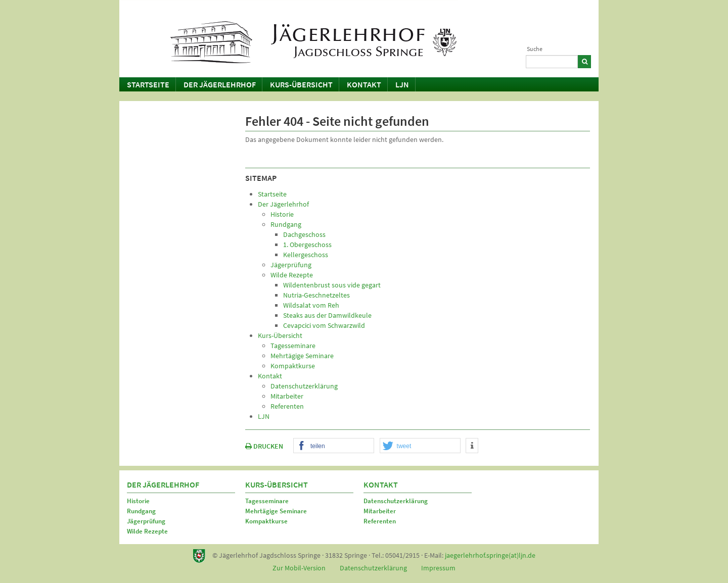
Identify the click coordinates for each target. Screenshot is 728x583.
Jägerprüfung (146, 521)
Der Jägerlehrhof (220, 84)
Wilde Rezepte (147, 531)
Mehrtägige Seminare (276, 511)
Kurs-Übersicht (301, 84)
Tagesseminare (267, 501)
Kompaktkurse (266, 521)
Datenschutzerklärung (396, 501)
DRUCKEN (264, 446)
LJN (402, 84)
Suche (535, 49)
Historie (138, 501)
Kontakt (364, 84)
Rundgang (141, 511)
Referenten (380, 521)
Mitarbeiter (380, 511)
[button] (334, 446)
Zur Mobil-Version (299, 568)
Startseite (148, 84)
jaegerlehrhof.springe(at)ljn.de (490, 555)
